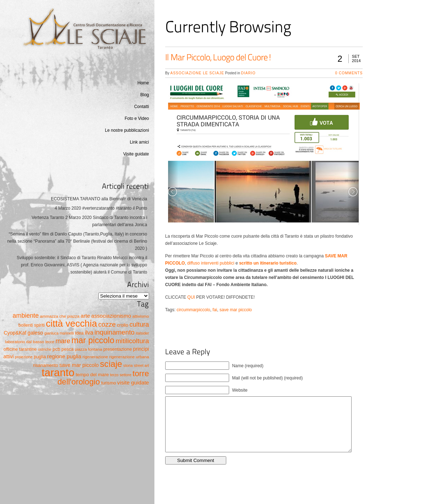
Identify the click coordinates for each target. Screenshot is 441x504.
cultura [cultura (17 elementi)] (139, 325)
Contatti (141, 107)
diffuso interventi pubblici (211, 263)
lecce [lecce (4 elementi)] (50, 342)
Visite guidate (136, 154)
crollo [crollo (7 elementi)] (122, 325)
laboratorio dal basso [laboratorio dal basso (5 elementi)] (25, 342)
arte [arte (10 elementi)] (85, 316)
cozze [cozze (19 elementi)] (107, 324)
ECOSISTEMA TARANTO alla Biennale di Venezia (99, 199)
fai (215, 310)
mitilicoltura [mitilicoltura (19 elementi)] (132, 341)
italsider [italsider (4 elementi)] (142, 333)
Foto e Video (137, 118)
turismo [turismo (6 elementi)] (109, 383)
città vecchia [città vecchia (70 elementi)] (71, 323)
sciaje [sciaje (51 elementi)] (111, 364)
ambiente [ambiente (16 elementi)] (26, 316)
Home (143, 83)
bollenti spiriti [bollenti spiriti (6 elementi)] (31, 325)
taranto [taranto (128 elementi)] (58, 372)
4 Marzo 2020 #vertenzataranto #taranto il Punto (101, 208)
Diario (248, 73)
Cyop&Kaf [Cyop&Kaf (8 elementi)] (15, 333)
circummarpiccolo (193, 310)
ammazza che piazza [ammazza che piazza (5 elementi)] (60, 316)
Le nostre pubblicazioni (127, 130)
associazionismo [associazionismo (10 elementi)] (111, 316)
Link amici (139, 142)
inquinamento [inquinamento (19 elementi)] (115, 332)
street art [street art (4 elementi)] (141, 365)
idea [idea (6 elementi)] (79, 333)
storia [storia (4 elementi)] (128, 365)
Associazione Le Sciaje (197, 73)
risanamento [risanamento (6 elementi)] (46, 365)
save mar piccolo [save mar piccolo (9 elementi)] (79, 365)
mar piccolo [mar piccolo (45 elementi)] (93, 340)
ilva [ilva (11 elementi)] (89, 333)
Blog (145, 95)
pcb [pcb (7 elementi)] (56, 349)
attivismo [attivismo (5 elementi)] (141, 316)
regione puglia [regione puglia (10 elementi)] (64, 356)
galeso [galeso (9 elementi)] (35, 333)
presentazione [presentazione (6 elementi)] (118, 349)
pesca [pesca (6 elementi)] (68, 349)
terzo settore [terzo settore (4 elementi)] (120, 375)
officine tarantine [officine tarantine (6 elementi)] (20, 349)
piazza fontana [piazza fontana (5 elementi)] (88, 349)
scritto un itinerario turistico (268, 263)
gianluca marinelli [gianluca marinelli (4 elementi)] (59, 333)
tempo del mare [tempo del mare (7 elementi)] (92, 375)
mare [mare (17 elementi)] (63, 341)
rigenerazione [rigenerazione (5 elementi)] (95, 357)
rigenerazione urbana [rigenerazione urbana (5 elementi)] (129, 357)
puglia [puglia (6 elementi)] (40, 357)
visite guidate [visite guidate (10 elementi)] (133, 382)
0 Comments (349, 73)
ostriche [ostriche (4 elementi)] (45, 349)
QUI (191, 297)
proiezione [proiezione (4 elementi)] (24, 357)
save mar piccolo (236, 310)
